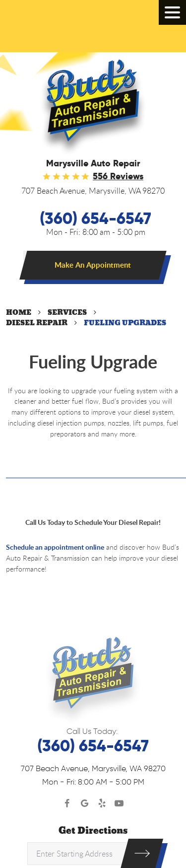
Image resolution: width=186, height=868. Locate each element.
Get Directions (93, 831)
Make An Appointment (93, 265)
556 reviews (118, 176)
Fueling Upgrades (125, 323)
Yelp (102, 804)
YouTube (119, 804)
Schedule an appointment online (55, 547)
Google (85, 804)
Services (67, 313)
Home (19, 313)
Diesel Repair (37, 323)
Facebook (67, 804)
